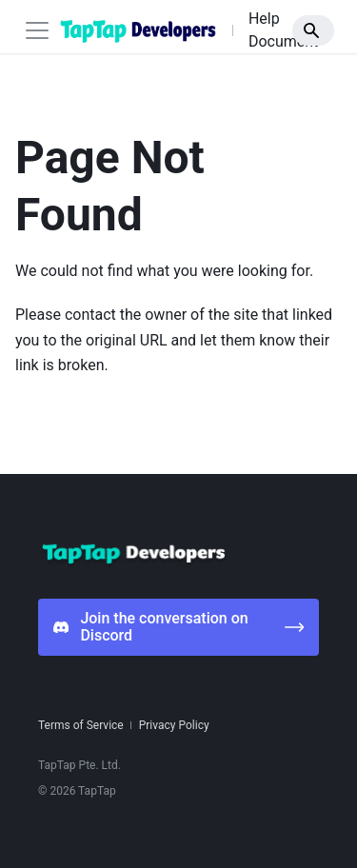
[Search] (313, 30)
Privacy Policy (174, 725)
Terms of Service (81, 725)
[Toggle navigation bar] (37, 30)
